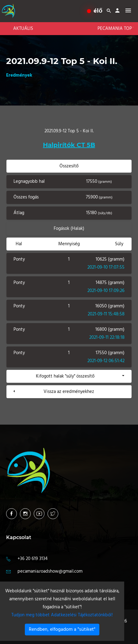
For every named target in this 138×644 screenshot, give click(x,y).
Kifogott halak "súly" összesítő (65, 376)
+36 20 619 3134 (33, 559)
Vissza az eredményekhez (69, 392)
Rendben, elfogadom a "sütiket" (62, 630)
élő (95, 11)
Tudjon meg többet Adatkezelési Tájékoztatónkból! (62, 615)
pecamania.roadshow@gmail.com (50, 571)
